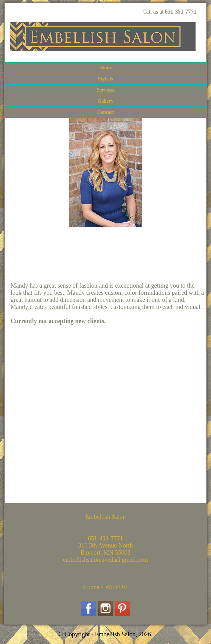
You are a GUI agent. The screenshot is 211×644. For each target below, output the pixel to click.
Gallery (106, 101)
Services (106, 90)
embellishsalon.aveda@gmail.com (105, 560)
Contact (105, 112)
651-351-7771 (181, 12)
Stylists (105, 79)
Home (105, 68)
